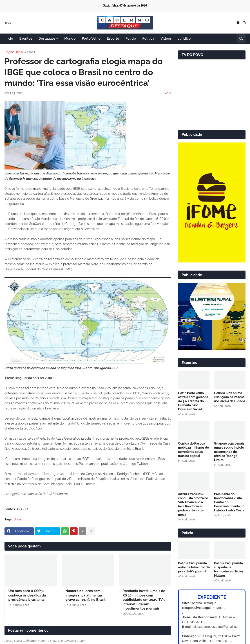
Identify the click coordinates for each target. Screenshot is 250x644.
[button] (241, 39)
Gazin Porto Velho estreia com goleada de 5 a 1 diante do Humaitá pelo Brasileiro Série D (193, 401)
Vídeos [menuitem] (166, 38)
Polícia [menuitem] (131, 38)
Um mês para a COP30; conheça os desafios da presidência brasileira (27, 595)
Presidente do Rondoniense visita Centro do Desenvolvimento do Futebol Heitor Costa (229, 502)
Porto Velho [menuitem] (91, 38)
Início (8, 23)
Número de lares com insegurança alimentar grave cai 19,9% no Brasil (85, 595)
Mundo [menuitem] (70, 38)
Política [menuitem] (148, 38)
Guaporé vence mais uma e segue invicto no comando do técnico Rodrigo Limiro (229, 452)
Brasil (31, 52)
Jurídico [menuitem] (184, 38)
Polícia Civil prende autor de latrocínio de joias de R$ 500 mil (194, 567)
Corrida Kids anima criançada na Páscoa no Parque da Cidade (230, 397)
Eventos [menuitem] (26, 38)
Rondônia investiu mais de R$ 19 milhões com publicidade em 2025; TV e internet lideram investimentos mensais (144, 600)
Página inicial (14, 52)
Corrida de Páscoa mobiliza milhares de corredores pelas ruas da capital (193, 450)
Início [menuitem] (9, 38)
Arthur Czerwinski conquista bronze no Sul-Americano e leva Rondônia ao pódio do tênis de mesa (193, 504)
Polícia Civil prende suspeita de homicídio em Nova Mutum (228, 569)
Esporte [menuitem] (113, 38)
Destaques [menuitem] (47, 38)
